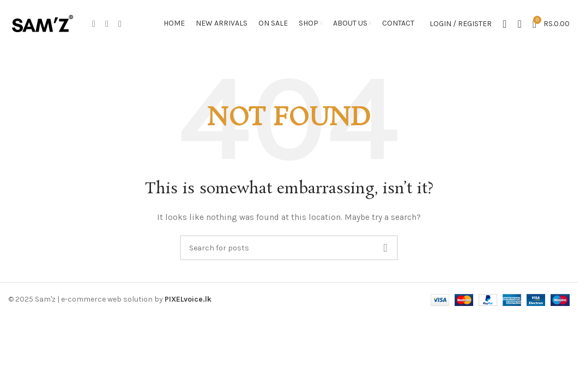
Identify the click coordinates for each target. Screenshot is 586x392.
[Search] (519, 24)
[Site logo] (42, 24)
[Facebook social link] (94, 24)
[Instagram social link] (107, 24)
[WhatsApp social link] (120, 24)
